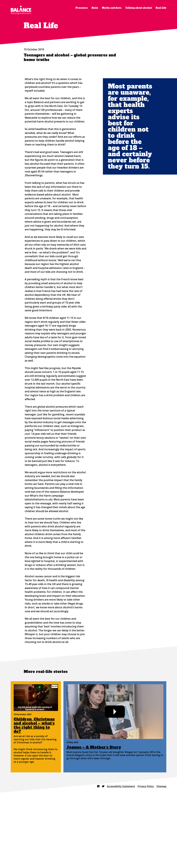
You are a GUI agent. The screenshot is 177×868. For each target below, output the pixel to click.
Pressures (82, 8)
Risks (95, 8)
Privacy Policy (145, 854)
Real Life (161, 8)
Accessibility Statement (120, 854)
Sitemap (161, 854)
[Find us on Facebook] (96, 854)
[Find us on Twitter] (101, 854)
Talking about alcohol (139, 8)
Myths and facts (112, 8)
